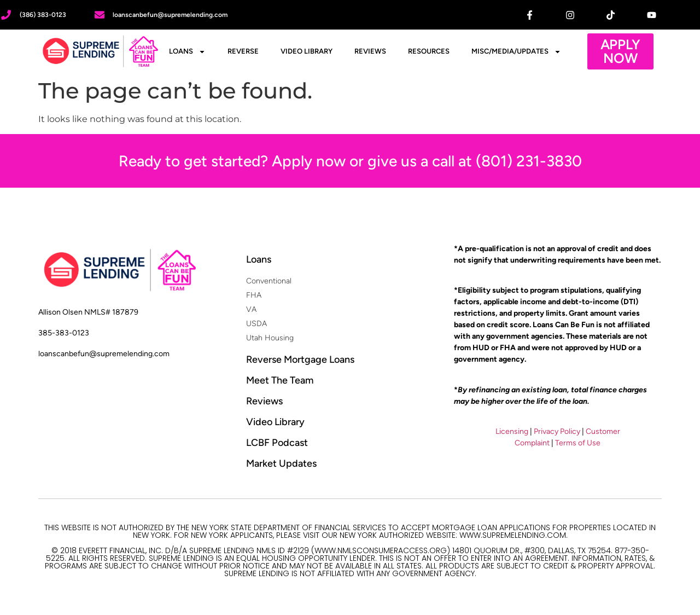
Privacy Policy (557, 431)
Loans (187, 52)
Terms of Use (578, 443)
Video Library (307, 51)
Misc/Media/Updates (516, 52)
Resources (429, 51)
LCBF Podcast (277, 443)
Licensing (512, 431)
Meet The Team (280, 380)
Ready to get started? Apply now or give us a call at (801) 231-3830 (350, 161)
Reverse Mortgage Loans (300, 359)
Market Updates (281, 463)
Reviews (370, 51)
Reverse (243, 51)
